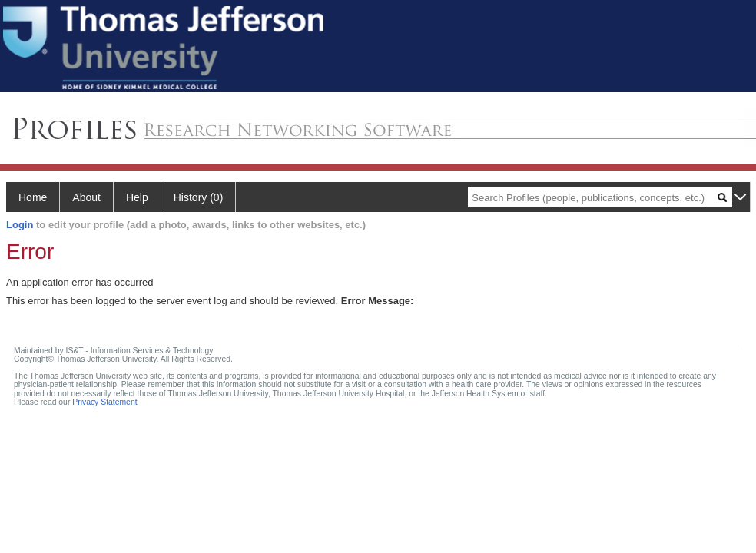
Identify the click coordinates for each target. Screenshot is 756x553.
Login (20, 225)
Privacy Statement (104, 402)
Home (33, 197)
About (86, 197)
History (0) (199, 197)
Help (137, 197)
